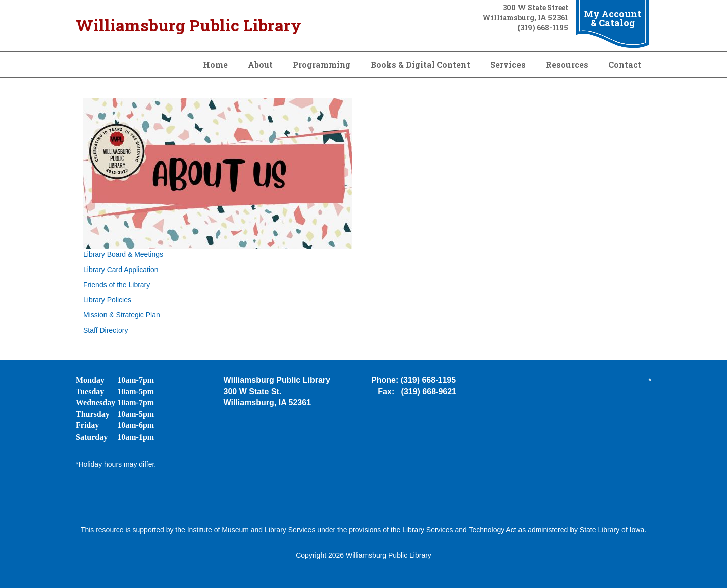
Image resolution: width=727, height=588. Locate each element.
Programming (322, 64)
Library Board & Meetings (123, 254)
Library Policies (107, 300)
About (260, 64)
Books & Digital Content (420, 64)
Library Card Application (121, 270)
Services (508, 64)
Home (215, 64)
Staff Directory (106, 330)
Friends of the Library (117, 285)
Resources (567, 64)
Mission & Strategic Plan (122, 315)
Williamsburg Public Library (189, 25)
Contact (625, 64)
